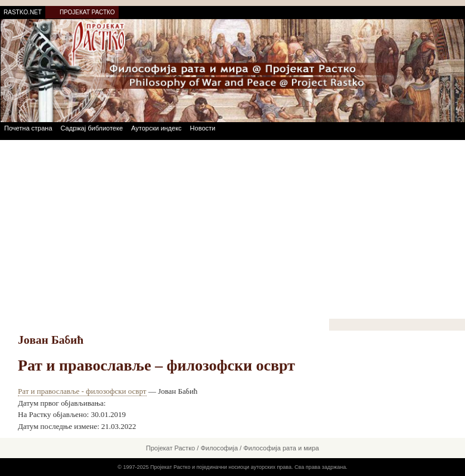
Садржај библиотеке (92, 128)
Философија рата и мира (281, 448)
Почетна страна (28, 128)
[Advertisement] (232, 229)
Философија (219, 448)
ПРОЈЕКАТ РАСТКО (87, 12)
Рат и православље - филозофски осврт (82, 391)
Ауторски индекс (156, 128)
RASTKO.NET (23, 12)
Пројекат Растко (170, 448)
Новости (203, 128)
